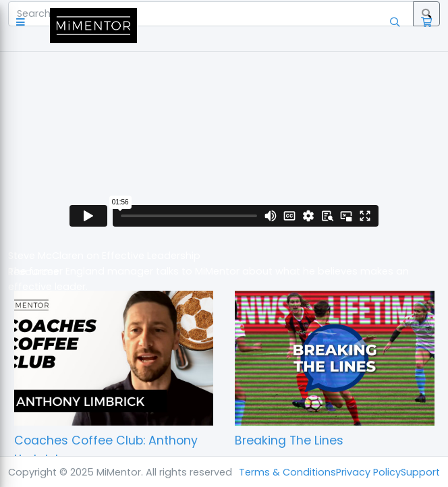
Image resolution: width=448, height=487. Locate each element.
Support (420, 472)
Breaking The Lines (289, 440)
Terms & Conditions (287, 472)
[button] (23, 25)
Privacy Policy (368, 472)
